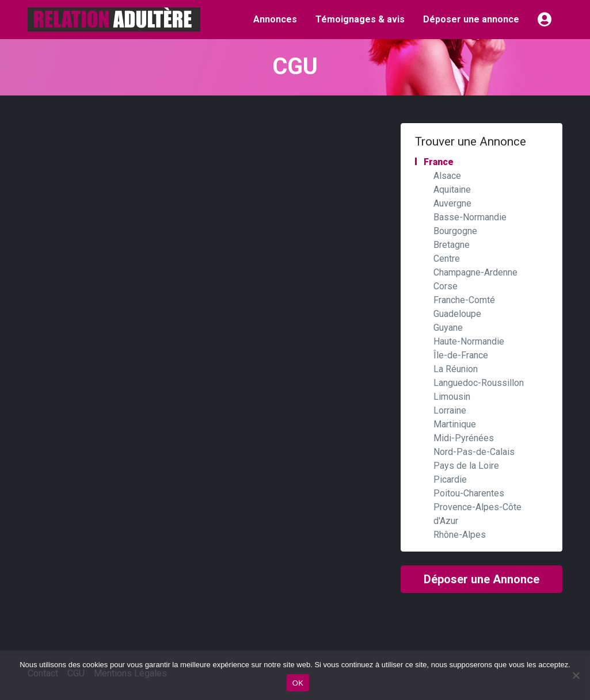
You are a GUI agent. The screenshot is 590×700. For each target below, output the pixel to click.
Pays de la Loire (466, 466)
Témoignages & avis (360, 19)
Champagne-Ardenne (475, 272)
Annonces (275, 19)
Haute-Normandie (469, 341)
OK (298, 683)
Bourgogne (455, 231)
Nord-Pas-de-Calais (474, 452)
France (439, 162)
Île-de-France (461, 355)
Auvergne (452, 203)
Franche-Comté (464, 300)
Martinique (455, 424)
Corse (446, 286)
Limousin (452, 397)
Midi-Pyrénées (464, 438)
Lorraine (450, 410)
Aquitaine (452, 190)
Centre (447, 259)
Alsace (447, 176)
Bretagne (452, 245)
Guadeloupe (457, 314)
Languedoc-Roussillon (479, 383)
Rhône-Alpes (460, 535)
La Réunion (456, 369)
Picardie (450, 479)
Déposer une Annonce (481, 579)
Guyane (448, 328)
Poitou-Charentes (469, 493)
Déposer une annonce (471, 19)
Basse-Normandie (470, 217)
